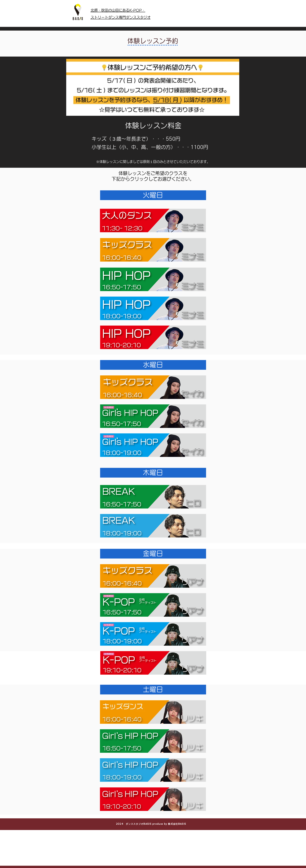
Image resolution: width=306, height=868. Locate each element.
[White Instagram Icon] (220, 9)
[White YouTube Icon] (227, 9)
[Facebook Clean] (213, 9)
